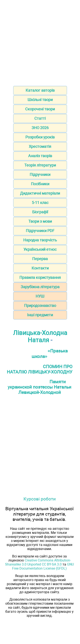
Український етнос (40, 249)
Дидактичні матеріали (40, 193)
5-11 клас (40, 203)
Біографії (40, 212)
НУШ (40, 296)
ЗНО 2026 (40, 128)
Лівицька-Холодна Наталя (40, 336)
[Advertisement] (40, 42)
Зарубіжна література (40, 287)
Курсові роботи (40, 499)
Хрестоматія (40, 146)
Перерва (40, 259)
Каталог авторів (40, 90)
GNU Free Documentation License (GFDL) (43, 566)
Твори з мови (40, 221)
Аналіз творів (40, 156)
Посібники (40, 184)
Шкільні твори (40, 100)
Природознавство (40, 306)
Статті (40, 118)
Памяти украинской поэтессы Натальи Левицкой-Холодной (39, 387)
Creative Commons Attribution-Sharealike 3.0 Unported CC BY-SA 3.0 (38, 562)
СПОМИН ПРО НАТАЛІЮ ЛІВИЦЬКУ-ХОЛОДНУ (40, 369)
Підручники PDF (40, 231)
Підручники (40, 175)
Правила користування (40, 277)
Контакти (40, 268)
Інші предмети (40, 315)
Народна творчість (40, 240)
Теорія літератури (40, 165)
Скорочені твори (40, 109)
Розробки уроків (40, 137)
